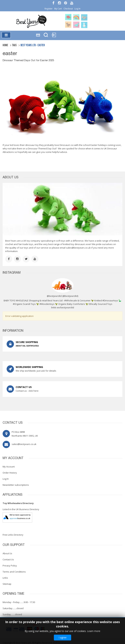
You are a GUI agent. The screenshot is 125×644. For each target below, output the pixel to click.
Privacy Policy (10, 566)
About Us (7, 553)
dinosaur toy (32, 145)
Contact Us (8, 559)
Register (49, 9)
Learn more (94, 631)
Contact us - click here (27, 391)
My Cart (58, 9)
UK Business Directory (28, 509)
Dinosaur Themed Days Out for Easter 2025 (28, 61)
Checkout (68, 9)
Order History (10, 473)
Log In (77, 9)
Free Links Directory (13, 535)
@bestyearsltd (70, 296)
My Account (9, 467)
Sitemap (7, 584)
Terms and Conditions (14, 572)
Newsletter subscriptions (16, 485)
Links (5, 578)
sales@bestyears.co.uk (78, 248)
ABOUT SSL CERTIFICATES (27, 346)
